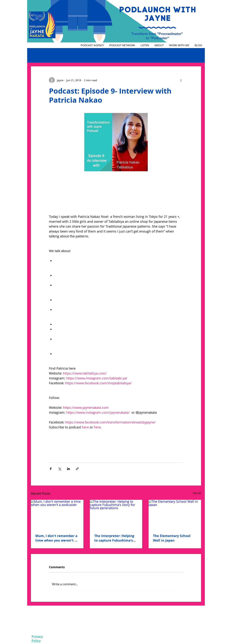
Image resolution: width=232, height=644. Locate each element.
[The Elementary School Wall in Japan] (175, 515)
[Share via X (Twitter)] (60, 469)
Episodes (36, 55)
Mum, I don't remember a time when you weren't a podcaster (56, 538)
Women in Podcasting (84, 55)
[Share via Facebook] (51, 469)
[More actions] (181, 80)
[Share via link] (77, 469)
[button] (197, 55)
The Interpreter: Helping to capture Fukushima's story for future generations (114, 538)
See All (197, 493)
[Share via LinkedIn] (68, 469)
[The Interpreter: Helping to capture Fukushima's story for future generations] (116, 515)
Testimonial (56, 55)
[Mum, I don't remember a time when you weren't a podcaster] (57, 515)
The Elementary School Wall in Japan (172, 538)
